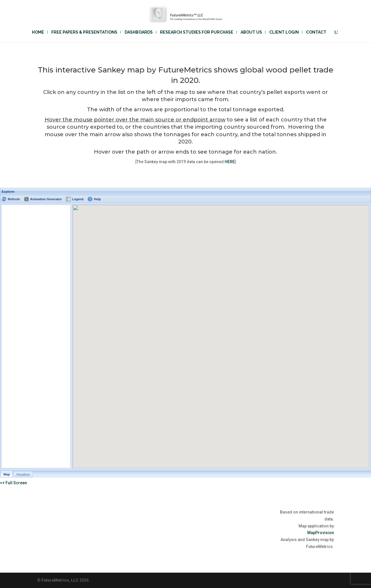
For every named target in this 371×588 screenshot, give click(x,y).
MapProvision (321, 533)
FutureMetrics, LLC (60, 580)
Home (38, 32)
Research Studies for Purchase (197, 32)
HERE (230, 162)
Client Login (284, 32)
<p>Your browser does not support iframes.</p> (185, 333)
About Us (251, 32)
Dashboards (139, 32)
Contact (316, 32)
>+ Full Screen (13, 483)
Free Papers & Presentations (84, 32)
